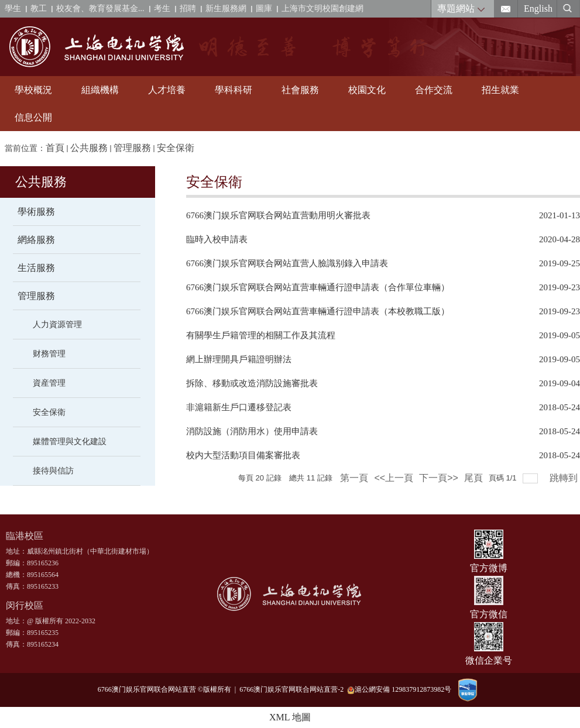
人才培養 (167, 90)
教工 (39, 8)
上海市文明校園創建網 (322, 8)
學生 (13, 8)
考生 (162, 8)
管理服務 (132, 148)
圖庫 (264, 8)
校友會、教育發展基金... (100, 8)
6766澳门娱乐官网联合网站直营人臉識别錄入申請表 (287, 263)
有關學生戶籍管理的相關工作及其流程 (261, 335)
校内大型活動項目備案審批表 (243, 455)
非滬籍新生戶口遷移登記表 (239, 407)
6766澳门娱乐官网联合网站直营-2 (293, 689)
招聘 (188, 8)
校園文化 (367, 90)
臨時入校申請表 (217, 239)
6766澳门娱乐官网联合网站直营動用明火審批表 (278, 215)
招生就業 (500, 90)
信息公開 (33, 117)
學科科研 (234, 90)
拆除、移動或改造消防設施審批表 (252, 383)
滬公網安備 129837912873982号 (399, 690)
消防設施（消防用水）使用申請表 (252, 431)
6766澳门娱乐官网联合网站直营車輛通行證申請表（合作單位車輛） (318, 287)
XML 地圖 (290, 717)
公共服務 (89, 148)
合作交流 (434, 90)
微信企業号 (489, 660)
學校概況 (33, 90)
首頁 (55, 148)
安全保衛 (176, 148)
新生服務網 (226, 8)
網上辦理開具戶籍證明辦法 (239, 359)
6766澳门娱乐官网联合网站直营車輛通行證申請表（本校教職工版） (318, 311)
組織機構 (100, 90)
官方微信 (489, 614)
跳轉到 (565, 478)
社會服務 (300, 90)
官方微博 (489, 568)
